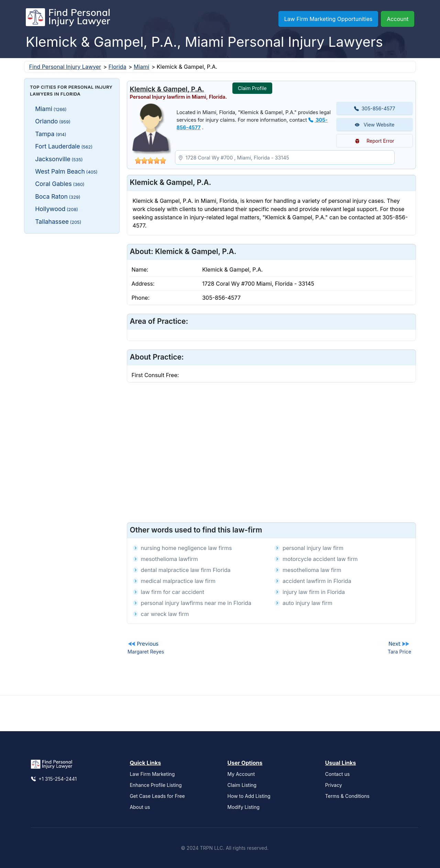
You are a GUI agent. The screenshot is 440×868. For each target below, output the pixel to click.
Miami (141, 67)
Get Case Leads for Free (157, 796)
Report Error (375, 141)
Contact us (338, 774)
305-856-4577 (375, 108)
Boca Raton (58, 196)
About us (140, 807)
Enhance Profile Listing (156, 785)
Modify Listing (244, 807)
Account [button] (398, 19)
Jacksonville (59, 159)
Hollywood (57, 209)
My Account (241, 774)
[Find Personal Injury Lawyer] (68, 19)
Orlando (53, 121)
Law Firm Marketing (152, 774)
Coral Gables (60, 184)
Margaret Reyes (146, 652)
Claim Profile (252, 88)
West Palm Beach (66, 171)
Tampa (51, 134)
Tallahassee (58, 222)
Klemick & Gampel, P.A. (167, 89)
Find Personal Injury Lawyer (65, 67)
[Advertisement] (72, 342)
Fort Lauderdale (64, 146)
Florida (118, 67)
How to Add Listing (249, 796)
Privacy (334, 785)
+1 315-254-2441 (54, 779)
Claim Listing (242, 785)
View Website (375, 125)
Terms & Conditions (347, 796)
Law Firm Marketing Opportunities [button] (328, 19)
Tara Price (400, 652)
